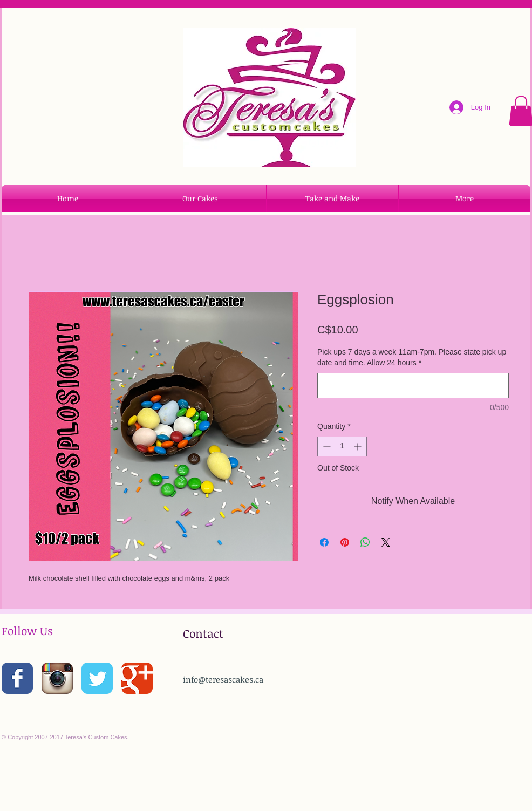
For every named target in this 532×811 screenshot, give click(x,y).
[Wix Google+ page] (137, 678)
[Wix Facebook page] (17, 678)
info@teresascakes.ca (223, 679)
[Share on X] (386, 542)
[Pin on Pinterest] (345, 542)
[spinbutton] (342, 447)
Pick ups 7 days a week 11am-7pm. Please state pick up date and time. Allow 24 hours (412, 357)
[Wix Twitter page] (97, 678)
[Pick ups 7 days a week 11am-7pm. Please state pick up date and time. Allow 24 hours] (413, 386)
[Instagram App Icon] (57, 678)
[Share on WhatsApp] (365, 542)
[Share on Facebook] (324, 542)
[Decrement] (326, 447)
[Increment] (359, 447)
